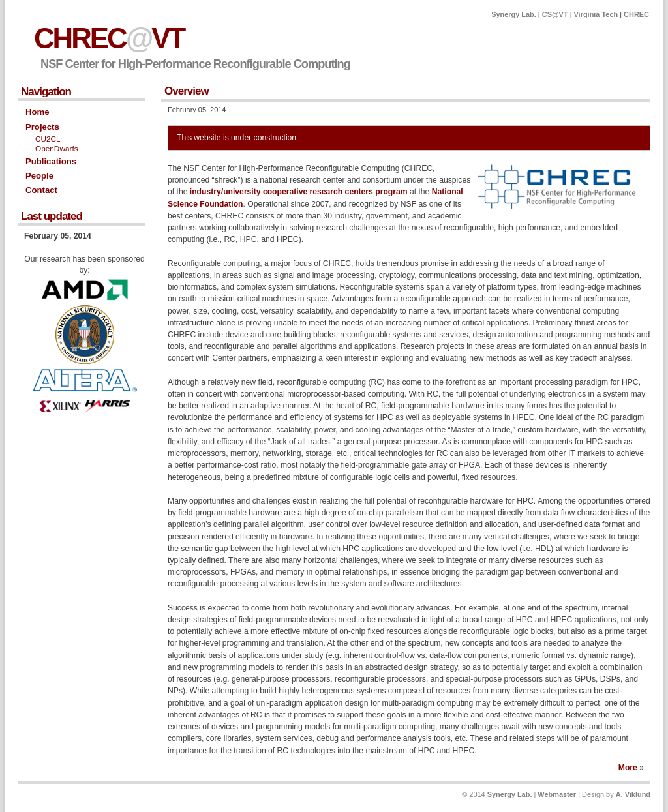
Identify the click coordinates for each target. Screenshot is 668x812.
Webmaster (557, 794)
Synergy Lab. (514, 14)
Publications (51, 161)
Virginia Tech (596, 14)
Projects (42, 127)
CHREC (636, 14)
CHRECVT (109, 38)
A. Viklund (633, 794)
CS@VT (555, 14)
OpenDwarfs (57, 149)
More (628, 768)
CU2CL (48, 139)
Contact (41, 190)
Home (37, 112)
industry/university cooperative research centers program (299, 192)
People (39, 176)
